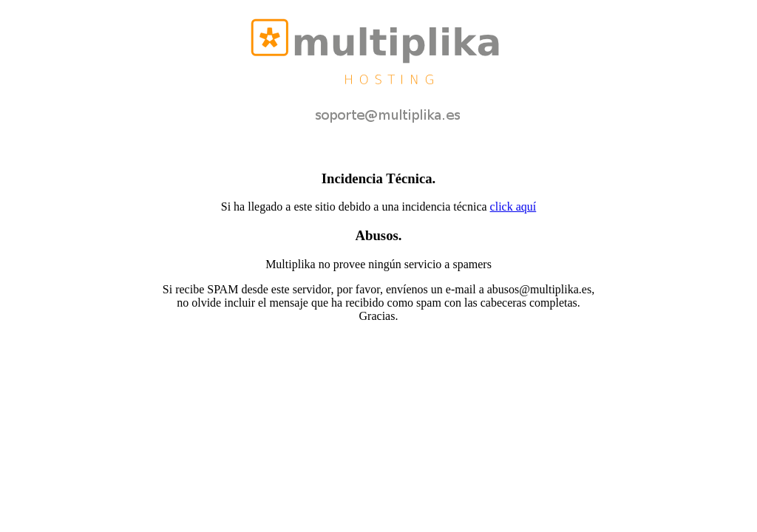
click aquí (513, 207)
